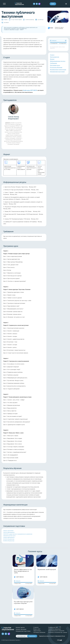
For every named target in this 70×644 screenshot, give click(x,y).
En (60, 627)
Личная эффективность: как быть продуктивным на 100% (23, 571)
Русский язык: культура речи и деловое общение (23, 602)
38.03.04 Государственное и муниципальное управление (18, 534)
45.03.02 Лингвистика (9, 539)
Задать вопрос (37, 631)
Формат (52, 59)
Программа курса (55, 65)
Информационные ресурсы (58, 61)
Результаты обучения (56, 67)
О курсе (52, 55)
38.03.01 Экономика (8, 531)
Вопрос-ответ (37, 629)
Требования (53, 63)
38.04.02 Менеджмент (9, 537)
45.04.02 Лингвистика (9, 541)
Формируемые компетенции (58, 70)
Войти (53, 4)
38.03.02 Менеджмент (9, 532)
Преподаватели (55, 57)
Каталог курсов (20, 627)
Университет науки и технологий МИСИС (56, 28)
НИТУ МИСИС (19, 577)
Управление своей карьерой (47, 569)
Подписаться (32, 636)
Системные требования (39, 632)
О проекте (36, 627)
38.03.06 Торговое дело (9, 536)
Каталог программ (21, 629)
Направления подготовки (57, 72)
